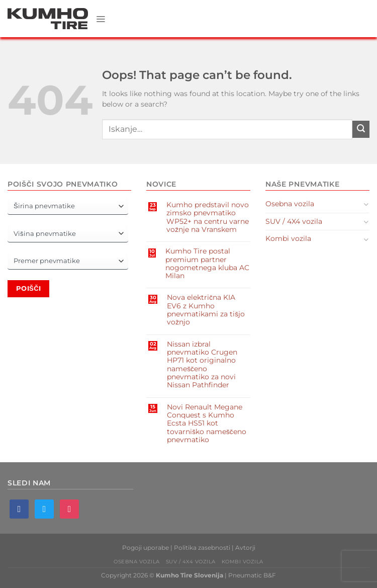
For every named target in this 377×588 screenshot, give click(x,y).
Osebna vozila (290, 204)
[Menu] (101, 19)
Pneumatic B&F (252, 575)
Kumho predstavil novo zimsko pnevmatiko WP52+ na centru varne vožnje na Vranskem (208, 217)
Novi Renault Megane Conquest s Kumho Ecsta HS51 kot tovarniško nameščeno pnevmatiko (206, 423)
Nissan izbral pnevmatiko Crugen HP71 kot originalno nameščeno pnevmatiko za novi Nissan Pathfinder (202, 365)
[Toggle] (366, 204)
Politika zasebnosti (202, 548)
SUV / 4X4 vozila (294, 221)
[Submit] (361, 129)
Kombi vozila (288, 238)
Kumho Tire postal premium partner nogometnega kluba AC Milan (207, 263)
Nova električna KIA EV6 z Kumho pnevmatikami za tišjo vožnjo (206, 310)
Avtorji (245, 548)
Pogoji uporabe (146, 548)
